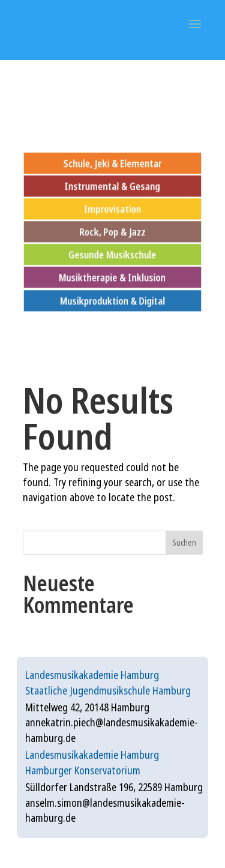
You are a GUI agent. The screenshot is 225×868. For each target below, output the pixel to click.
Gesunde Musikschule (113, 255)
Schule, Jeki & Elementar (112, 163)
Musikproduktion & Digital (112, 300)
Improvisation (112, 209)
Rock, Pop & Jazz (112, 231)
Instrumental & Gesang (112, 186)
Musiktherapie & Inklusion (113, 278)
